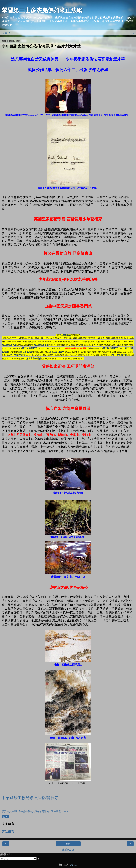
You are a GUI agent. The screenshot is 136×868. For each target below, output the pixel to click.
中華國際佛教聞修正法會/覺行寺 (30, 798)
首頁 (68, 844)
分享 (5, 817)
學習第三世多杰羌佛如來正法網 (42, 10)
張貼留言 (8, 832)
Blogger (74, 865)
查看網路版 (68, 850)
